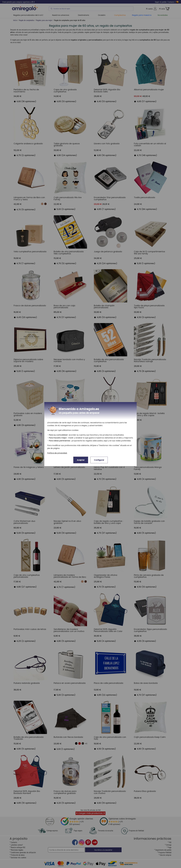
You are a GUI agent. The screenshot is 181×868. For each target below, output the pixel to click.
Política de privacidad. (57, 453)
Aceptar (81, 460)
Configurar (99, 460)
